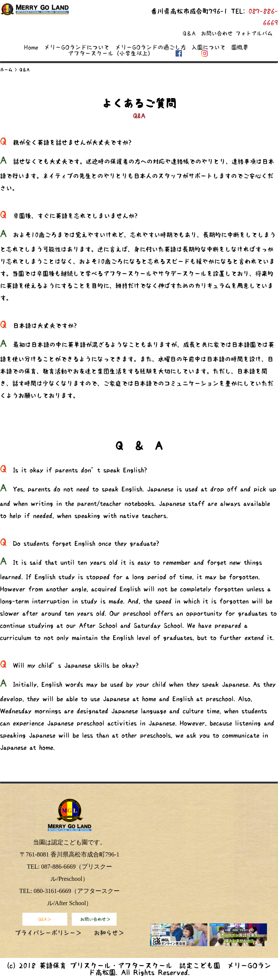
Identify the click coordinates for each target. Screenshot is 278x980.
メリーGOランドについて (77, 47)
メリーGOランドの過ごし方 (151, 47)
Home (31, 47)
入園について (208, 47)
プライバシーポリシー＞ (48, 933)
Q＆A (189, 33)
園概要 (240, 47)
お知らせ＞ (109, 933)
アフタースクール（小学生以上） (111, 53)
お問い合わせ (217, 33)
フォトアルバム (254, 33)
